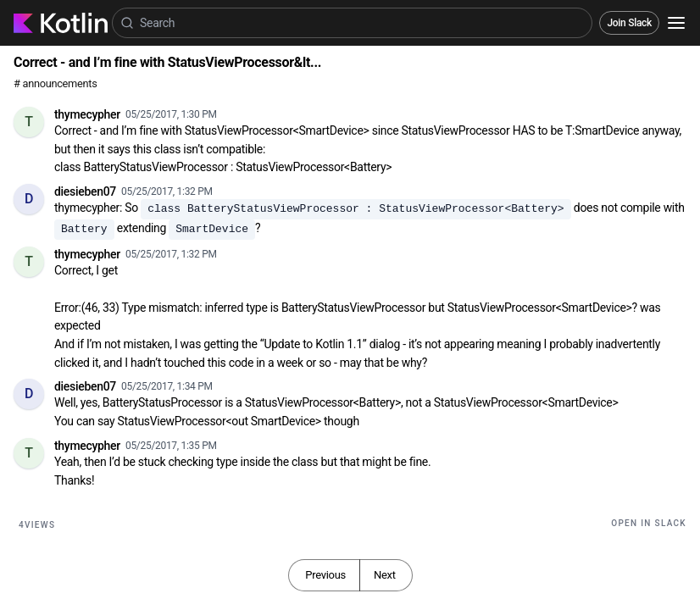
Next (385, 575)
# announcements (55, 83)
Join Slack (629, 23)
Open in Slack (649, 523)
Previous (325, 575)
